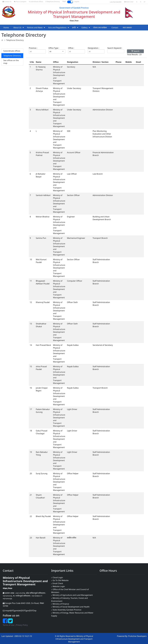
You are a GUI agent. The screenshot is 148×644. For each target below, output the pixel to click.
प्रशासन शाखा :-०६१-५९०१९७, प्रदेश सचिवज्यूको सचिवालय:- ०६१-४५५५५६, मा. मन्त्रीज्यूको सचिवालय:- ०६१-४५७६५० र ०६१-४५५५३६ (24, 596)
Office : (71, 48)
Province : (33, 48)
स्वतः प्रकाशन (127, 28)
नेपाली (64, 2)
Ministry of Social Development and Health (71, 607)
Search (135, 51)
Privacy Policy (22, 625)
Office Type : (54, 48)
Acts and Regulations (57, 28)
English (77, 2)
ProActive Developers (137, 636)
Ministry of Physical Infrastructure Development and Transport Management (74, 14)
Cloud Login (58, 577)
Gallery (84, 28)
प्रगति (74, 28)
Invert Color (129, 2)
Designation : (93, 48)
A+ (145, 2)
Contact (115, 28)
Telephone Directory (53, 2)
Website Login (59, 586)
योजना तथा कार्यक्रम (100, 28)
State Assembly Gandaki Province (67, 610)
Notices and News (35, 28)
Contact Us (7, 2)
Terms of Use (8, 625)
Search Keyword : (115, 48)
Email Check (58, 583)
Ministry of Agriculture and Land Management (73, 595)
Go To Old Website (61, 580)
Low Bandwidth (116, 2)
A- (137, 2)
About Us (17, 28)
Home (6, 28)
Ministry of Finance (61, 604)
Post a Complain (20, 2)
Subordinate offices (36, 2)
